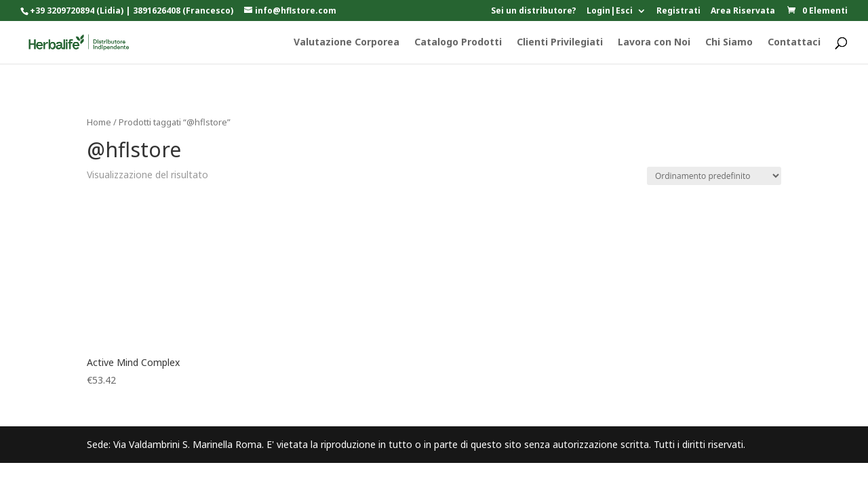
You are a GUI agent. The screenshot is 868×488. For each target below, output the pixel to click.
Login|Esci (610, 12)
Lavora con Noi (654, 43)
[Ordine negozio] (714, 176)
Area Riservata (743, 12)
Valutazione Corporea (347, 43)
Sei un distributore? (534, 12)
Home (99, 122)
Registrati (678, 12)
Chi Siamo (729, 43)
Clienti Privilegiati (560, 43)
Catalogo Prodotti (458, 43)
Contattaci (794, 43)
